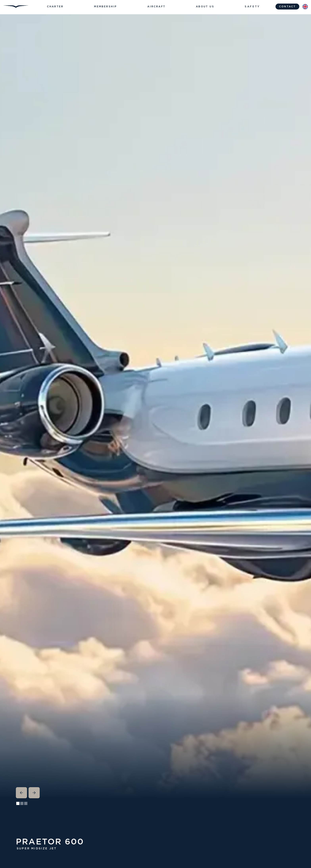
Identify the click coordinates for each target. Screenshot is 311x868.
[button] (55, 7)
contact (287, 7)
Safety (252, 7)
